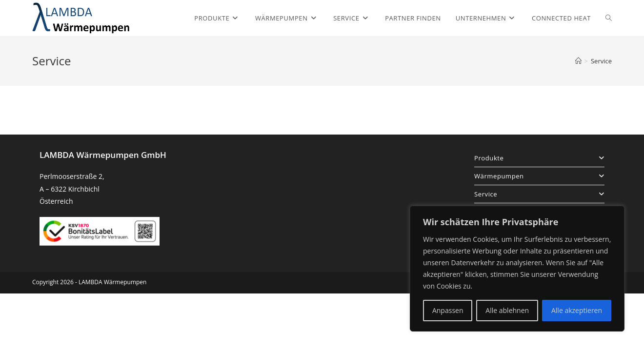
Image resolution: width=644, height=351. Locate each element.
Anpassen (448, 310)
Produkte (539, 158)
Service (601, 61)
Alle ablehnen (507, 310)
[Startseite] (578, 61)
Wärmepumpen (539, 176)
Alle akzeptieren (577, 310)
